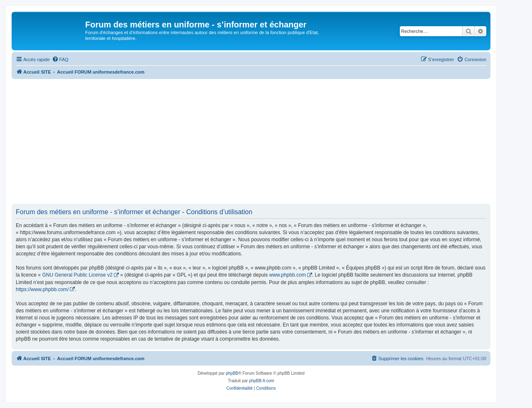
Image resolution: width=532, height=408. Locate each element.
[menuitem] (60, 59)
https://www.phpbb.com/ (42, 289)
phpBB (232, 373)
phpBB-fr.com (262, 381)
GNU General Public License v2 (77, 275)
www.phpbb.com (288, 275)
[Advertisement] (251, 141)
